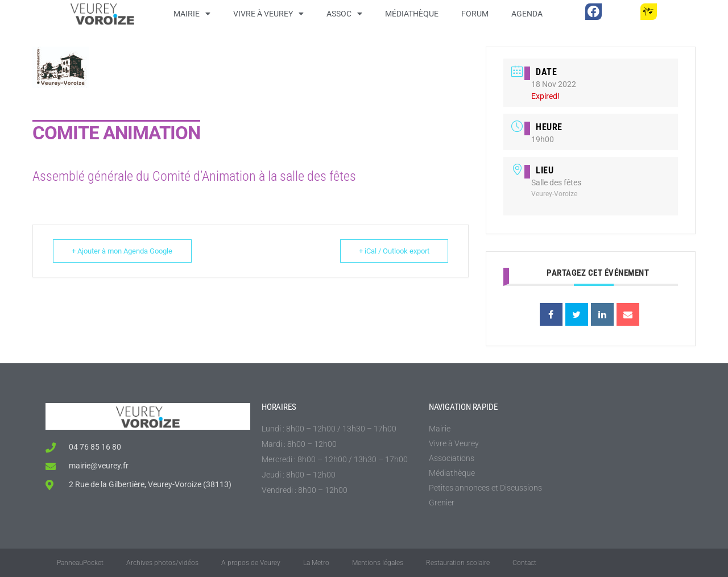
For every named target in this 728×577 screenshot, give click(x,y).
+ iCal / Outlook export (393, 251)
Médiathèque (412, 14)
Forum (475, 14)
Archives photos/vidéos (162, 563)
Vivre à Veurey (268, 14)
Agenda (527, 14)
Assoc (344, 14)
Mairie (192, 14)
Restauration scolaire (458, 563)
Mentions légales (378, 563)
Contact (524, 563)
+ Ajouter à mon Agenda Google (123, 251)
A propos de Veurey (251, 563)
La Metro (316, 563)
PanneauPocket (80, 563)
